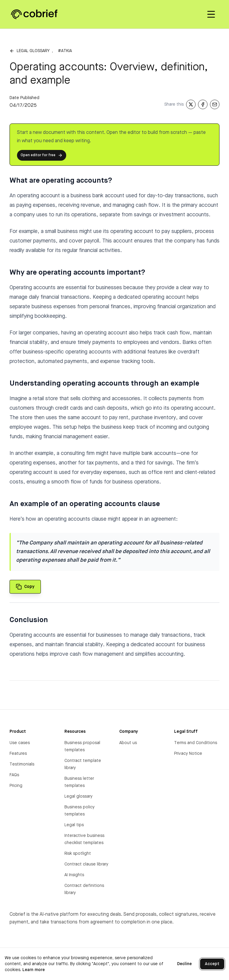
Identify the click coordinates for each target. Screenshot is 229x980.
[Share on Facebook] (203, 104)
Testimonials (22, 764)
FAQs (14, 775)
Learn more (34, 970)
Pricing (16, 786)
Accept (212, 964)
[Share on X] (191, 104)
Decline (184, 964)
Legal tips (74, 825)
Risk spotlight (78, 854)
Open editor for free (42, 155)
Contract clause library (86, 864)
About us (128, 743)
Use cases (20, 743)
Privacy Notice (188, 754)
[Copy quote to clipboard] (25, 587)
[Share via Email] (215, 104)
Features (18, 754)
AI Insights (74, 875)
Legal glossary (33, 51)
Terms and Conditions (196, 743)
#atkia (65, 51)
